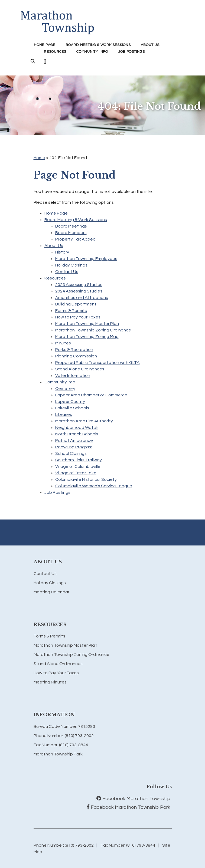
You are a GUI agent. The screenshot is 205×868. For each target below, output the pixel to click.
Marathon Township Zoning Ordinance (93, 330)
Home (39, 158)
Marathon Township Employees (86, 259)
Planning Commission (76, 356)
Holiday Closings (71, 265)
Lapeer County (70, 402)
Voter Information (73, 376)
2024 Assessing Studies (79, 291)
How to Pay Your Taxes (78, 317)
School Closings (71, 453)
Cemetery (65, 389)
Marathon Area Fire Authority (84, 421)
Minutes (63, 343)
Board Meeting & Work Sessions (76, 220)
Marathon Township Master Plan (87, 324)
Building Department (76, 304)
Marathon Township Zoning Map (87, 337)
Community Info (60, 382)
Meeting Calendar (51, 592)
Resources (55, 278)
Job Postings (131, 52)
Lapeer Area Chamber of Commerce (91, 395)
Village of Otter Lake (76, 473)
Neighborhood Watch (77, 428)
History (62, 252)
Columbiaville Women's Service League (94, 486)
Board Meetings (71, 226)
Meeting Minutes (50, 682)
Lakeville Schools (72, 408)
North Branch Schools (77, 434)
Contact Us (67, 272)
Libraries (64, 415)
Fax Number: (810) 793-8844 (61, 745)
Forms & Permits (71, 311)
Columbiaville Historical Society (86, 479)
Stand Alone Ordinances (80, 369)
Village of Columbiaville (78, 466)
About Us (54, 246)
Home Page (45, 45)
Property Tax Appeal (76, 239)
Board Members (71, 233)
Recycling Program (74, 447)
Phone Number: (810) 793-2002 (64, 736)
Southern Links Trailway (79, 460)
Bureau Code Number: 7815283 (64, 726)
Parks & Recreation (74, 350)
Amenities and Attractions (82, 298)
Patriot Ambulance (74, 440)
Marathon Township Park (58, 754)
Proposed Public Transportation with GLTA (97, 363)
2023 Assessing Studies (79, 285)
